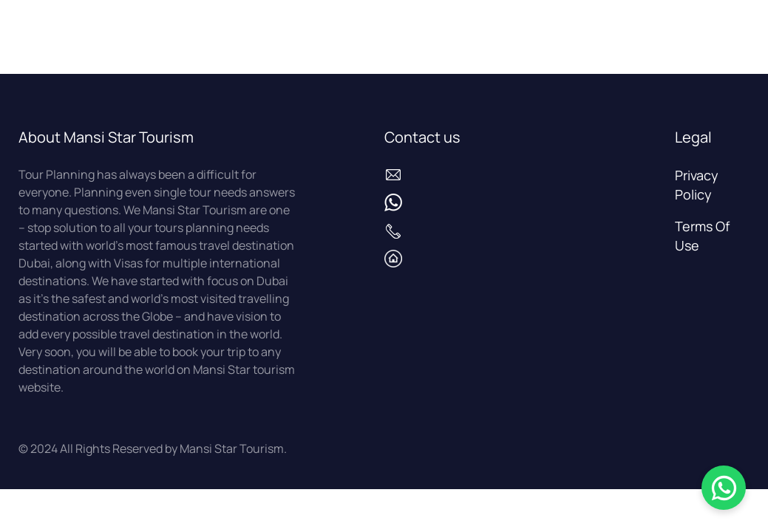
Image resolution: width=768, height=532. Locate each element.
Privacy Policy (697, 185)
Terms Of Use (702, 236)
